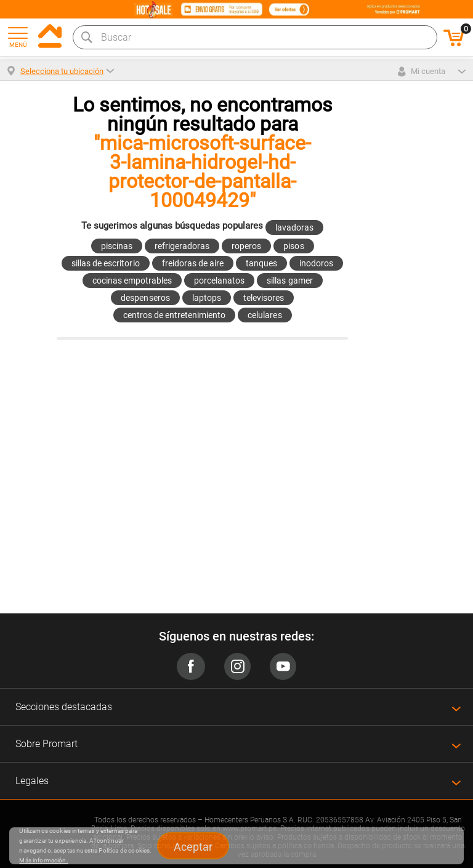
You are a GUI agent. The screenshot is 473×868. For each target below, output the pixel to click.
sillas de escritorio (105, 263)
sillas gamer (289, 280)
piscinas (117, 246)
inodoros (316, 263)
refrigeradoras (182, 246)
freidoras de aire (193, 263)
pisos (293, 246)
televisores (264, 298)
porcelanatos (219, 280)
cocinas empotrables (132, 280)
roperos (246, 246)
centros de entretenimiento (175, 315)
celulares (265, 315)
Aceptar (193, 847)
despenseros (145, 298)
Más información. (43, 860)
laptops (207, 298)
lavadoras (294, 227)
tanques (261, 263)
